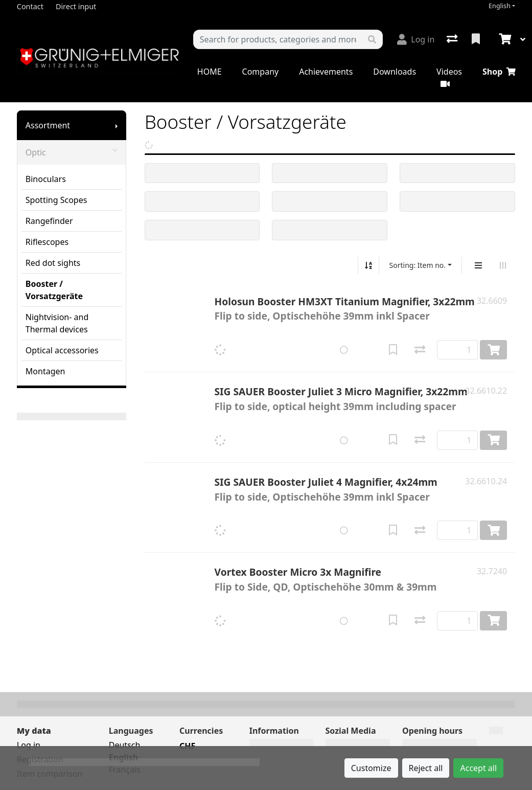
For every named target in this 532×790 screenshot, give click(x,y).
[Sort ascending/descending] (368, 265)
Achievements (326, 72)
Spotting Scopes (56, 200)
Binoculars (46, 179)
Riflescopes (47, 242)
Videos (449, 77)
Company (261, 72)
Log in (29, 745)
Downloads (395, 72)
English (500, 6)
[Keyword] (278, 39)
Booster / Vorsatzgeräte (54, 290)
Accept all (478, 768)
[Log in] (416, 39)
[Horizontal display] (503, 265)
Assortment (48, 125)
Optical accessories (62, 350)
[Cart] (504, 39)
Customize (371, 768)
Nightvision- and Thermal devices (57, 323)
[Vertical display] (478, 265)
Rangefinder (49, 221)
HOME (210, 72)
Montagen (45, 371)
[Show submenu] (117, 125)
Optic (72, 152)
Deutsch (125, 745)
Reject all (426, 768)
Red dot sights (53, 263)
